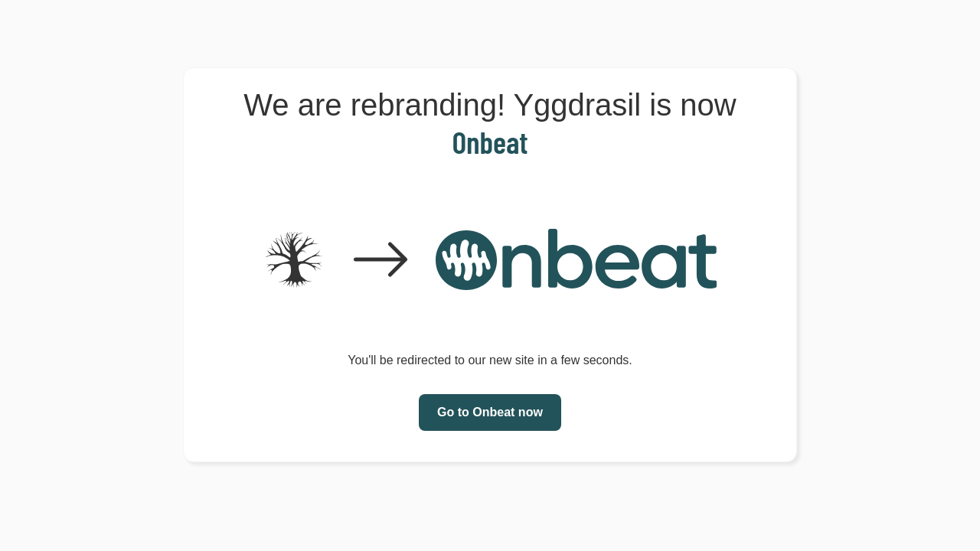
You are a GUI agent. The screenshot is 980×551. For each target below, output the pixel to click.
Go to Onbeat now (490, 412)
